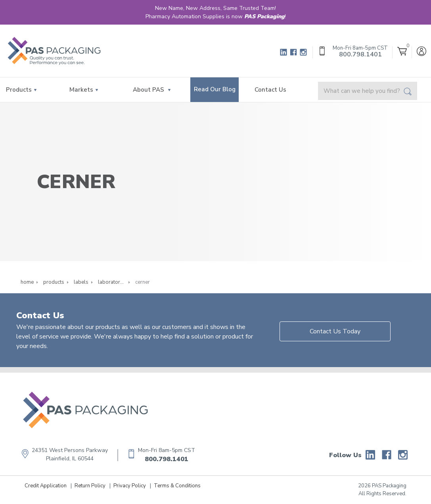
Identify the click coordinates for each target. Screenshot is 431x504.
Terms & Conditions (177, 486)
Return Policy (90, 486)
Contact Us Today (335, 331)
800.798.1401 (167, 459)
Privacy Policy (130, 486)
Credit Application (46, 486)
